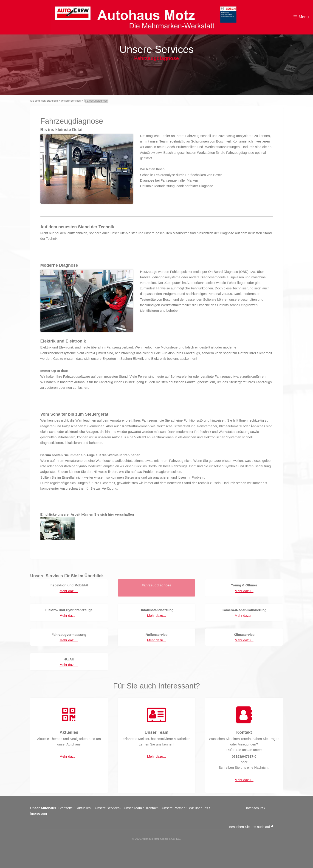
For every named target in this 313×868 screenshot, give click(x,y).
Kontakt (152, 808)
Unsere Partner (173, 808)
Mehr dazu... (69, 591)
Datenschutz (254, 808)
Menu (304, 17)
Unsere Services (71, 101)
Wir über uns (199, 808)
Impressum (39, 814)
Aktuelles (84, 808)
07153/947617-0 (244, 757)
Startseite (52, 101)
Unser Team (133, 808)
